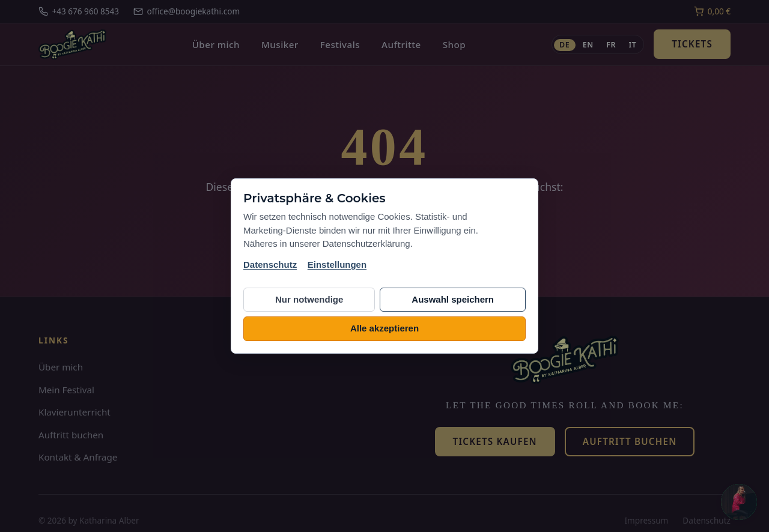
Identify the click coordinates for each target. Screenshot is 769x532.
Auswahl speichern (453, 299)
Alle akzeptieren (384, 328)
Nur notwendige (309, 299)
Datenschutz (270, 264)
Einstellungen (337, 264)
